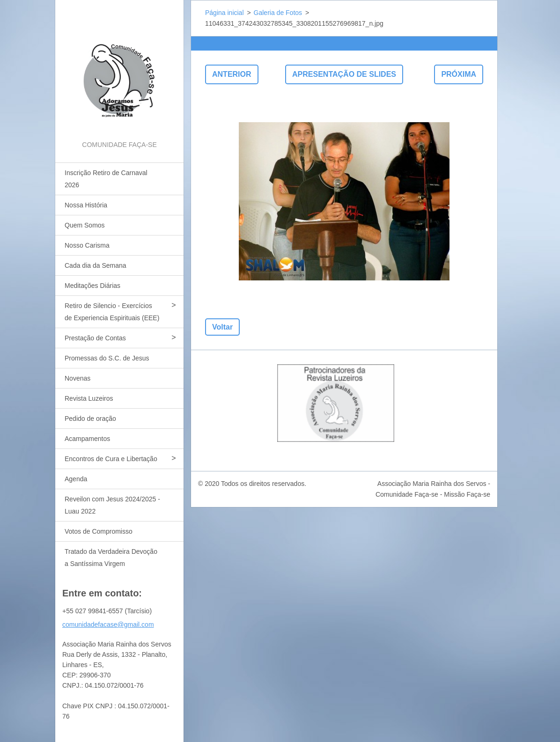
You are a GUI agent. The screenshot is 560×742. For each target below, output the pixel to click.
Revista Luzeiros (89, 398)
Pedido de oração (90, 419)
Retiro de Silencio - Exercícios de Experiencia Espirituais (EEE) (112, 312)
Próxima (459, 74)
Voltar (222, 327)
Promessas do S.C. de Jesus (107, 358)
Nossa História (86, 205)
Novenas (77, 378)
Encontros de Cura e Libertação (111, 459)
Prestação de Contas (95, 338)
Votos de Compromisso (99, 531)
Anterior (232, 74)
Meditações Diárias (92, 286)
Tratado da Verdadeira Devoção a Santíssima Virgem (111, 558)
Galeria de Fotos (278, 13)
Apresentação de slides (344, 74)
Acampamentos (87, 439)
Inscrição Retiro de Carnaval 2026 (106, 179)
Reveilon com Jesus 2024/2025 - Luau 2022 (112, 505)
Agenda (76, 479)
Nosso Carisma (87, 245)
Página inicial (225, 13)
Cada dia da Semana (96, 265)
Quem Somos (85, 225)
